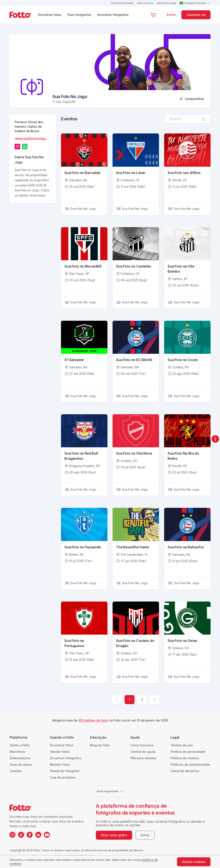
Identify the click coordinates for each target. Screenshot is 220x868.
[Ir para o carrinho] (153, 15)
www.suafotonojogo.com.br (32, 139)
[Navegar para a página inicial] (24, 15)
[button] (153, 15)
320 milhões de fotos (93, 720)
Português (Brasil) (195, 3)
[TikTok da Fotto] (21, 835)
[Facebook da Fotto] (30, 835)
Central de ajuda (166, 3)
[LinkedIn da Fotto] (38, 835)
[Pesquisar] (204, 119)
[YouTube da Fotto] (47, 835)
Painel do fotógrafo (122, 3)
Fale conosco (145, 3)
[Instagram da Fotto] (12, 835)
